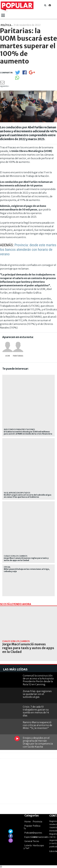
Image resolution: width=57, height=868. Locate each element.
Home (28, 822)
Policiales (29, 833)
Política (37, 826)
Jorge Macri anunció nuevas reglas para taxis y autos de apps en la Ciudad (26, 559)
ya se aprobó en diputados (17, 493)
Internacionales (41, 837)
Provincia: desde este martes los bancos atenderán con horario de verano (28, 250)
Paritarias (18, 356)
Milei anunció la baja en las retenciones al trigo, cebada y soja (27, 570)
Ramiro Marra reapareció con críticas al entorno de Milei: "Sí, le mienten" (37, 725)
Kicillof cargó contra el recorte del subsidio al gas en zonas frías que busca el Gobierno (28, 496)
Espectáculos (31, 837)
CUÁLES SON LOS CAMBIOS (16, 556)
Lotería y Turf (28, 847)
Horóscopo (38, 845)
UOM (8, 356)
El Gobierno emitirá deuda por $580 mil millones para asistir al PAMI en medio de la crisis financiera (28, 433)
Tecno (36, 841)
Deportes (37, 833)
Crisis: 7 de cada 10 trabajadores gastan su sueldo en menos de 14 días (36, 711)
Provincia (37, 822)
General (28, 841)
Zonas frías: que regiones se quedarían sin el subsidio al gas (37, 694)
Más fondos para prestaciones (19, 429)
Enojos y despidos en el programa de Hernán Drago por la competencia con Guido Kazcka (38, 742)
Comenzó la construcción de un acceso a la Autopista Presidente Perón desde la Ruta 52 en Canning (38, 680)
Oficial (7, 567)
